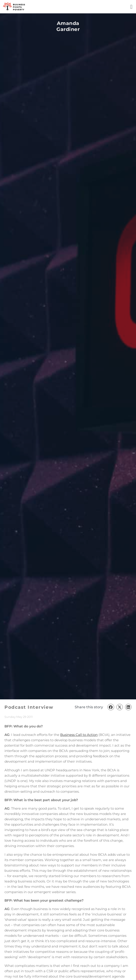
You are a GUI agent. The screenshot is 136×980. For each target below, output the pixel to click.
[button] (131, 7)
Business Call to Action (79, 735)
